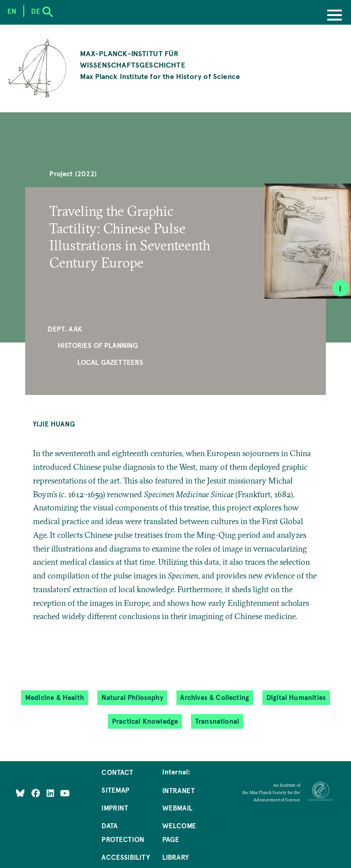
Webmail (177, 808)
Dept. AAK (65, 329)
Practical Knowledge (145, 721)
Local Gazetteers (110, 362)
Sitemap (115, 790)
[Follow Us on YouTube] (65, 793)
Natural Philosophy (132, 697)
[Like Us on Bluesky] (20, 793)
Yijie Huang (54, 424)
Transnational (217, 721)
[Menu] (335, 16)
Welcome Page (179, 832)
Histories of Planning (98, 345)
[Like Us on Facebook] (37, 793)
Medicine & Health (55, 697)
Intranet (178, 790)
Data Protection (123, 832)
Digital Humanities (296, 697)
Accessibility (125, 857)
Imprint (115, 808)
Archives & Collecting (215, 697)
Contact (117, 772)
